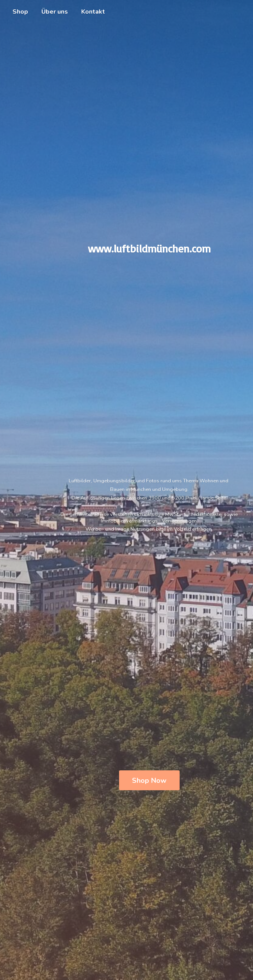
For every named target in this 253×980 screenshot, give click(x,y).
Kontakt (93, 12)
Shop (20, 12)
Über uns (55, 12)
